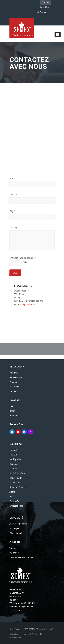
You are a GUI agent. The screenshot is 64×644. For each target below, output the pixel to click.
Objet (13, 211)
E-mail (13, 195)
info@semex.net (28, 305)
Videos (13, 548)
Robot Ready (16, 478)
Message (14, 228)
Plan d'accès (15, 610)
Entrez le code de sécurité (23, 258)
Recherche (43, 12)
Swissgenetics (16, 506)
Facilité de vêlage (18, 473)
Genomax (14, 464)
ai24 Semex (15, 387)
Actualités (14, 553)
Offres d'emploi (16, 533)
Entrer (45, 2)
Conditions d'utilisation (20, 634)
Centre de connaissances (21, 557)
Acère (12, 492)
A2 (11, 497)
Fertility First (15, 459)
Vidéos (44, 7)
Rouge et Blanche (18, 487)
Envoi (15, 273)
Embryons (14, 416)
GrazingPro (15, 501)
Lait (11, 406)
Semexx (13, 469)
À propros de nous (18, 524)
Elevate (13, 391)
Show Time (15, 483)
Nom (13, 178)
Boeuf (12, 411)
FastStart (14, 455)
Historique (14, 528)
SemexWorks (16, 377)
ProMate (13, 382)
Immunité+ (14, 373)
